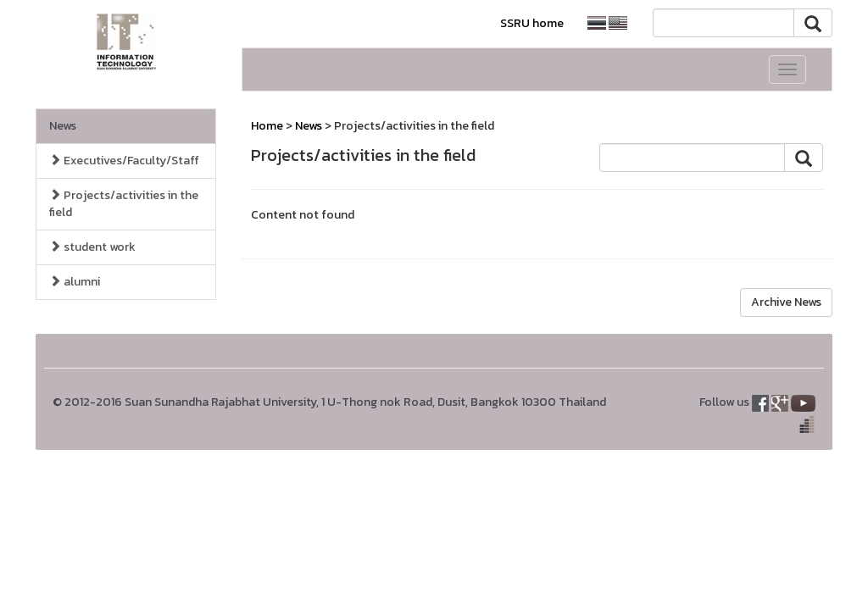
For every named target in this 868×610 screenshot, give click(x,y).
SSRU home (532, 23)
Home (267, 126)
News (63, 126)
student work (92, 247)
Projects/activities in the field (124, 204)
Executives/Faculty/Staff (124, 161)
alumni (75, 282)
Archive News (786, 302)
